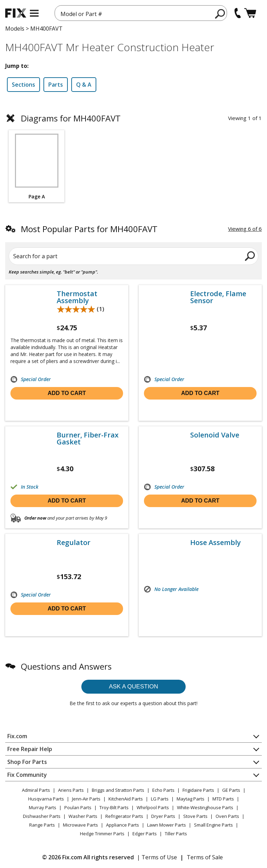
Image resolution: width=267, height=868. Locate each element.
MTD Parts (223, 799)
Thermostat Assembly (77, 297)
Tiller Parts (176, 834)
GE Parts (231, 790)
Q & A (84, 85)
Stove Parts (195, 816)
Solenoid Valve (215, 435)
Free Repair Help (30, 749)
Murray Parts (43, 807)
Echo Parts (163, 790)
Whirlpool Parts (153, 807)
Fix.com (17, 736)
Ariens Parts (71, 790)
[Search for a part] (133, 256)
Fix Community (27, 775)
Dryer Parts (163, 816)
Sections (23, 85)
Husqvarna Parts (46, 799)
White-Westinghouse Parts (205, 807)
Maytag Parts (191, 799)
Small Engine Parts (213, 825)
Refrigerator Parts (124, 816)
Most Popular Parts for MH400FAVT (89, 229)
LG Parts (160, 799)
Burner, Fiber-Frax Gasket (88, 439)
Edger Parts (145, 834)
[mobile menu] (34, 13)
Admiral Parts (36, 790)
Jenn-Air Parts (86, 799)
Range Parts (42, 825)
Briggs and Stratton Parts (118, 790)
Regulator (74, 543)
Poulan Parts (78, 807)
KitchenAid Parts (126, 799)
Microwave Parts (80, 825)
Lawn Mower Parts (167, 825)
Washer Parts (83, 816)
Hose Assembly (216, 543)
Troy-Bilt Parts (114, 807)
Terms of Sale (205, 857)
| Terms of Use (157, 857)
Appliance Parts (123, 825)
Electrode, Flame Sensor (218, 297)
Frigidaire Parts (198, 790)
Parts (56, 85)
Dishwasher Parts (42, 816)
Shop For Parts (27, 762)
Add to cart (67, 393)
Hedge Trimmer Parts (102, 834)
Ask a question (133, 686)
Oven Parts (227, 816)
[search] (220, 14)
